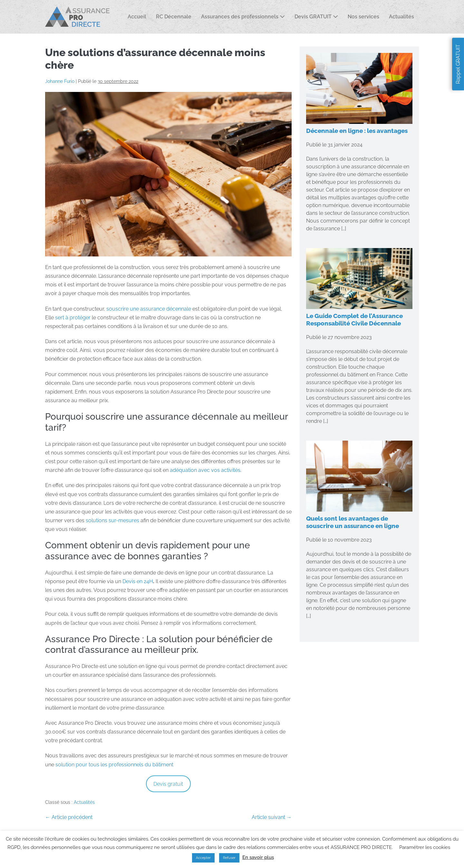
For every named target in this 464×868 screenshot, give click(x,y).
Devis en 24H (138, 581)
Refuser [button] (229, 858)
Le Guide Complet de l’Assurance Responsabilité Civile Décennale (354, 319)
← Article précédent (69, 817)
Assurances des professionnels (243, 17)
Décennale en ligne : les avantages (357, 131)
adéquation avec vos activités (205, 470)
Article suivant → (272, 817)
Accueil (137, 17)
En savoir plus (258, 857)
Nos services (363, 17)
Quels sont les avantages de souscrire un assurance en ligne (353, 522)
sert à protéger (73, 318)
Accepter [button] (203, 858)
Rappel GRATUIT (458, 64)
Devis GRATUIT (316, 17)
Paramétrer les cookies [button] (425, 847)
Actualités (401, 17)
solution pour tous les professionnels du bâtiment (114, 765)
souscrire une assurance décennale (149, 309)
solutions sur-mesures (112, 520)
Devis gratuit (168, 784)
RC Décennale (174, 17)
